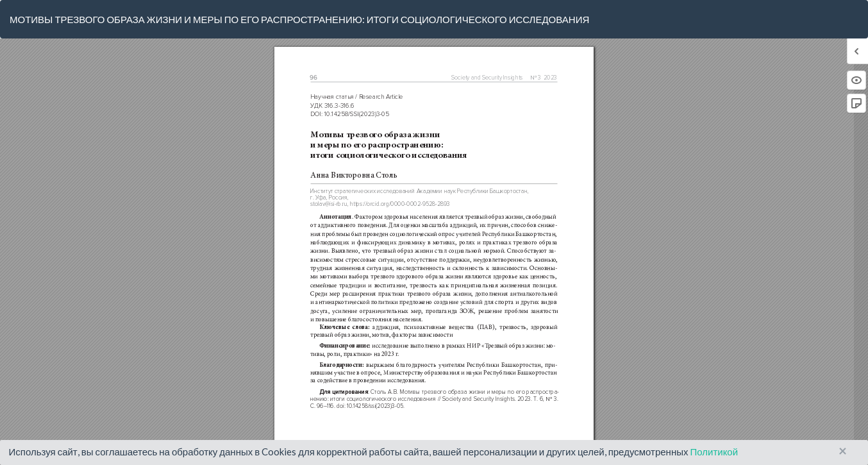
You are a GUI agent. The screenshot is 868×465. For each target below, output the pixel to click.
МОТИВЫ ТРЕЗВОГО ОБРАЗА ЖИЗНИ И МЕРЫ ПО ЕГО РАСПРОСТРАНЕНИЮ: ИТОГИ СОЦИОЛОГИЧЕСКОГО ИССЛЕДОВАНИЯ (299, 19)
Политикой (714, 452)
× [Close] (843, 451)
